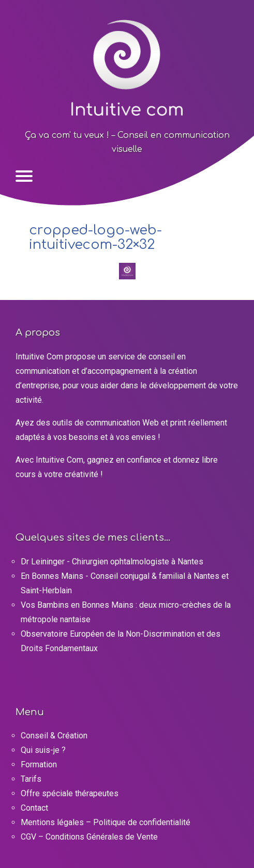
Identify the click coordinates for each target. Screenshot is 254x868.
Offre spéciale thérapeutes (70, 793)
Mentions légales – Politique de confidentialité (106, 822)
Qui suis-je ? (43, 750)
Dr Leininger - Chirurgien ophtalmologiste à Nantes (112, 562)
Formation (39, 764)
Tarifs (31, 779)
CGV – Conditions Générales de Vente (89, 837)
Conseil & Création (54, 736)
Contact (34, 808)
